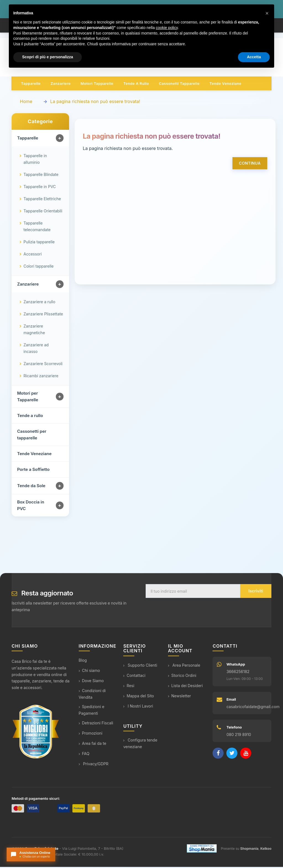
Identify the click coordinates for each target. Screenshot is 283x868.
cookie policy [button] (167, 28)
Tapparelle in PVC (40, 188)
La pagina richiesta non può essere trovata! (95, 103)
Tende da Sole (31, 487)
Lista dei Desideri (185, 687)
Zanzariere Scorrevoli (43, 365)
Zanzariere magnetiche (34, 331)
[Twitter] (232, 754)
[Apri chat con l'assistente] (31, 854)
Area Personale (184, 666)
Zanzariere (61, 85)
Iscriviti (256, 592)
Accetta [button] (254, 57)
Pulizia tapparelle (39, 243)
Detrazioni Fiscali (96, 724)
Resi (129, 687)
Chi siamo (89, 672)
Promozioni (91, 734)
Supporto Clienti (140, 666)
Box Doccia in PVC (31, 507)
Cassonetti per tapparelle (32, 436)
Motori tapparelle (97, 85)
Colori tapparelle (39, 267)
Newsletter (180, 697)
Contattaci (134, 676)
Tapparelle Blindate (41, 176)
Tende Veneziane (34, 455)
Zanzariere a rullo (39, 303)
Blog (83, 662)
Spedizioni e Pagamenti (92, 711)
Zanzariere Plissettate (43, 315)
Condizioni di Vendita (92, 695)
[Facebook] (218, 754)
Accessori (33, 255)
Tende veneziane (225, 85)
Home (26, 103)
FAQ (84, 755)
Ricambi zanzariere (41, 377)
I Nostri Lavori (138, 707)
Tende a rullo (136, 85)
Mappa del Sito (139, 697)
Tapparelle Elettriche (42, 200)
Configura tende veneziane (140, 745)
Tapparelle (31, 85)
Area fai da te (93, 745)
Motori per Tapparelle (28, 398)
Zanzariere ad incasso (36, 349)
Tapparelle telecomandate (37, 228)
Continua (250, 164)
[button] (267, 13)
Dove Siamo (91, 682)
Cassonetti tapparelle (179, 85)
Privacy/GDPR (94, 765)
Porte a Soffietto (33, 471)
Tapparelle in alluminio (35, 160)
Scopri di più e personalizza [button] (48, 57)
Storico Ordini (182, 676)
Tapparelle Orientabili (43, 212)
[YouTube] (246, 754)
